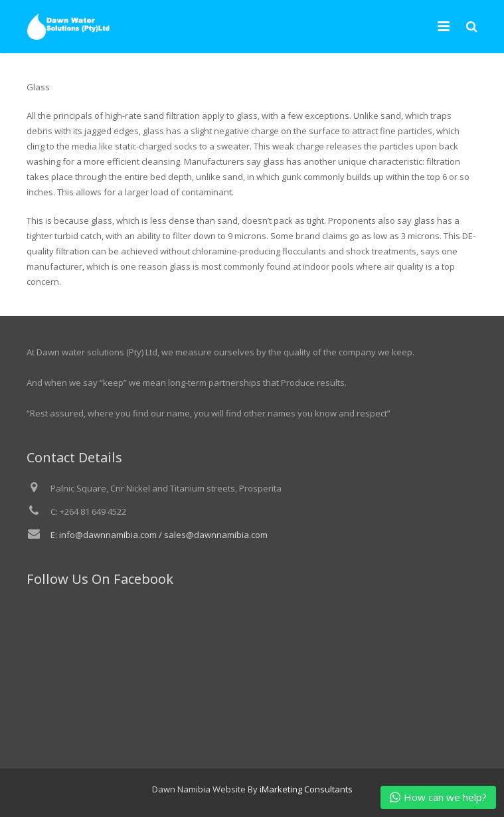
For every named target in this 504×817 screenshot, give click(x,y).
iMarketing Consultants (306, 789)
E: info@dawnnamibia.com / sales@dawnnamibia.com (159, 535)
